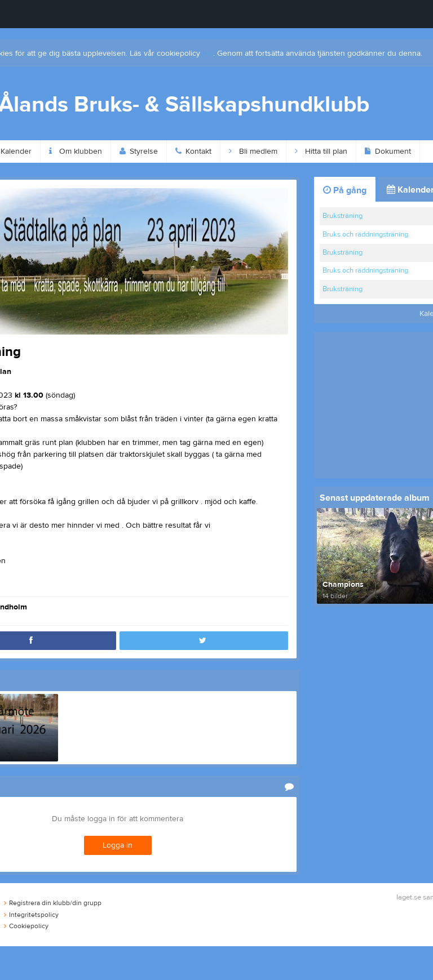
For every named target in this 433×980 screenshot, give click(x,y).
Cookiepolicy (26, 926)
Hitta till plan (321, 152)
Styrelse (139, 152)
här (208, 54)
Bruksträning (343, 216)
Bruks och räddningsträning (365, 234)
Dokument (388, 152)
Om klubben (76, 152)
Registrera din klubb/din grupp (53, 903)
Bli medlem (253, 152)
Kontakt (193, 152)
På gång (345, 190)
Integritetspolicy (31, 915)
